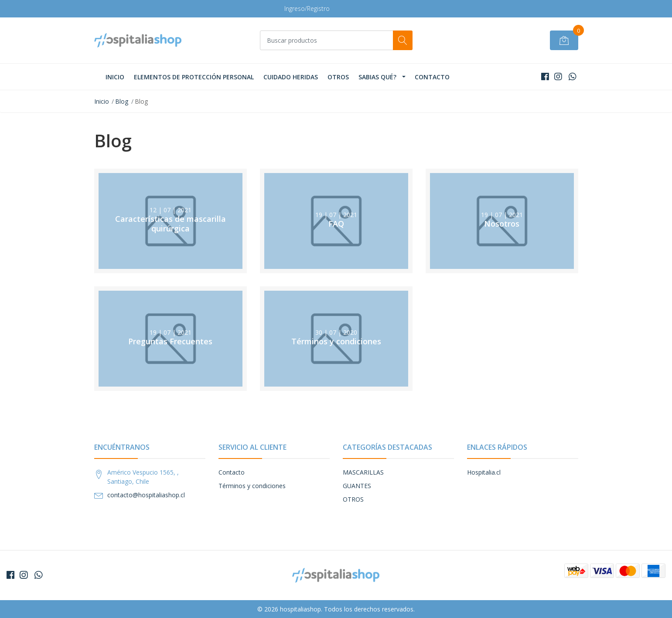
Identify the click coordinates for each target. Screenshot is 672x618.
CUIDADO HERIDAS (291, 77)
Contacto (432, 77)
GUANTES (357, 486)
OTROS (338, 77)
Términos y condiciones (252, 486)
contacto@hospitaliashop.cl (146, 495)
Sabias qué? (377, 77)
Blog (122, 101)
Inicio (115, 77)
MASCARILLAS (363, 472)
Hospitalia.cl (484, 472)
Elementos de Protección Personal (194, 77)
